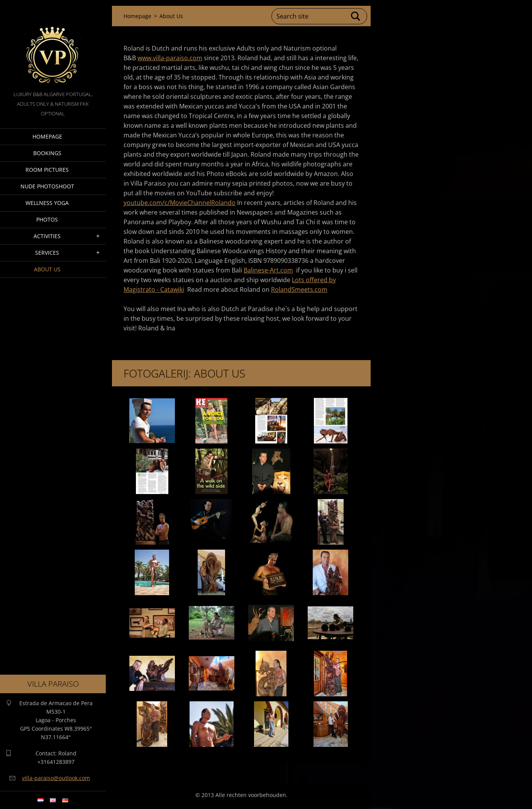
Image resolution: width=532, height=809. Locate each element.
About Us (47, 269)
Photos (47, 219)
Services (47, 253)
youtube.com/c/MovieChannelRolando (180, 203)
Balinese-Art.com (268, 270)
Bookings (47, 153)
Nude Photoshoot (47, 186)
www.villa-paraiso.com (170, 58)
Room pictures (47, 170)
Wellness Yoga (47, 203)
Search (356, 16)
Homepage (47, 136)
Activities (47, 236)
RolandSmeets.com (299, 289)
